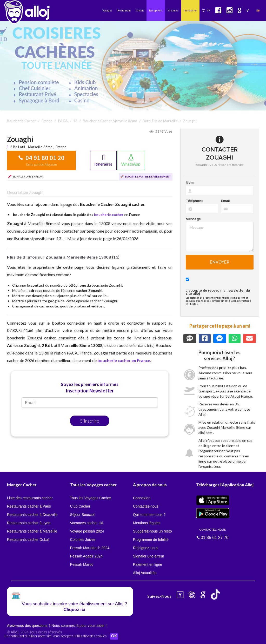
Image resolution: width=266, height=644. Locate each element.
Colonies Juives (83, 540)
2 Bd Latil (18, 147)
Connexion (142, 498)
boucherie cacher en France (124, 360)
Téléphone (195, 201)
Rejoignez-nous (146, 548)
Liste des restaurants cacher (30, 498)
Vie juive (173, 10)
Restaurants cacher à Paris (29, 506)
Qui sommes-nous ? (149, 515)
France (61, 147)
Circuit (140, 10)
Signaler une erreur (149, 556)
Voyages (107, 10)
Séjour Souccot (82, 515)
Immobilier (190, 10)
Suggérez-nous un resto (152, 531)
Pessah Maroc (82, 564)
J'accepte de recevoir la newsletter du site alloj (218, 292)
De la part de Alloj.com (42, 165)
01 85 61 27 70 (213, 534)
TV (206, 10)
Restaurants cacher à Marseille (32, 531)
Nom (190, 183)
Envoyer (220, 262)
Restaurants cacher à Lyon (29, 523)
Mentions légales (147, 523)
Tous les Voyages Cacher (91, 498)
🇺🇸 (258, 10)
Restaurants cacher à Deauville (32, 515)
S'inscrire (90, 421)
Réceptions (156, 10)
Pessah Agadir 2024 (86, 556)
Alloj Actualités (145, 573)
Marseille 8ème (40, 147)
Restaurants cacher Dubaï (28, 540)
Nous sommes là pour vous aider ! (79, 626)
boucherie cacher (109, 215)
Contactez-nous (146, 506)
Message (193, 219)
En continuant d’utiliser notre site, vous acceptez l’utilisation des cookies (56, 636)
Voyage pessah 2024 (87, 531)
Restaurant (124, 10)
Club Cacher (80, 506)
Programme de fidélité (151, 540)
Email (225, 201)
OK (114, 636)
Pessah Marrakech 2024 (90, 548)
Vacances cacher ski (87, 523)
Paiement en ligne (148, 564)
